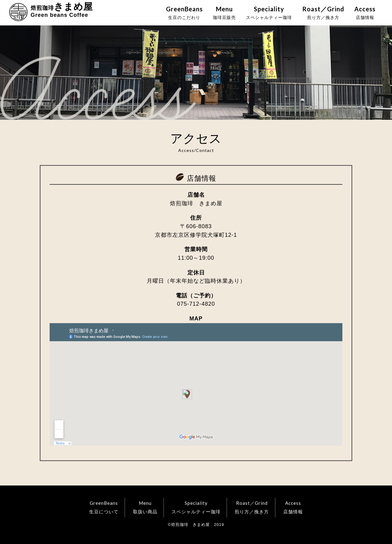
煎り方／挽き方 (323, 12)
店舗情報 (365, 12)
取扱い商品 (145, 507)
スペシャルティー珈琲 (269, 12)
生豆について (104, 507)
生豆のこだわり (184, 12)
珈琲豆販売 (224, 12)
